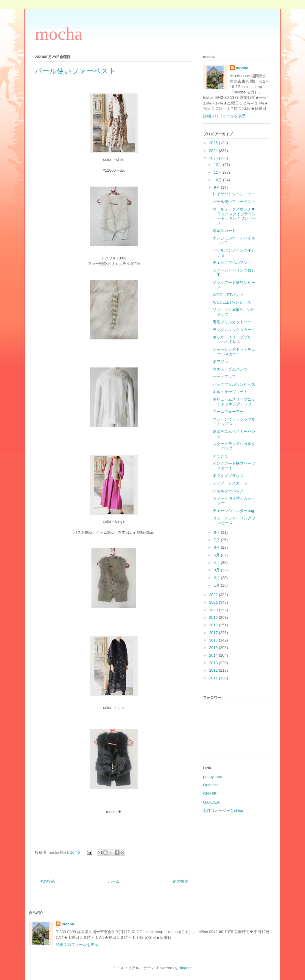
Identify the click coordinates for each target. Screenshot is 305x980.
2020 (214, 610)
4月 (217, 563)
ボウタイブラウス (228, 476)
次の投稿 (47, 881)
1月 (217, 585)
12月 (218, 165)
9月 (217, 187)
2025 (214, 143)
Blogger (185, 968)
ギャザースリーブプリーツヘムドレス (234, 340)
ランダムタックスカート (234, 330)
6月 (217, 547)
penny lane (213, 777)
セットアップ (224, 377)
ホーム (114, 881)
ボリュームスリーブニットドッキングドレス (234, 402)
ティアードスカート (230, 483)
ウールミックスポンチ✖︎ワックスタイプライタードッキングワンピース (234, 216)
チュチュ (220, 456)
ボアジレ (220, 362)
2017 (214, 633)
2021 (214, 602)
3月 (217, 570)
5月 (217, 555)
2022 (214, 595)
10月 (218, 180)
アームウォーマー (228, 411)
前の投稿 (180, 881)
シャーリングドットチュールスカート (234, 352)
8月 (217, 532)
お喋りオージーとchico (223, 811)
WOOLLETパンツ (228, 295)
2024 (214, 151)
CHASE (210, 794)
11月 (218, 172)
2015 (214, 648)
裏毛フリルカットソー (232, 322)
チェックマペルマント (232, 263)
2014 (214, 655)
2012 (214, 670)
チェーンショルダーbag (233, 511)
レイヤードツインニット (234, 194)
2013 (214, 663)
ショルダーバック (228, 491)
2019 (214, 617)
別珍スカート (224, 231)
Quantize (211, 785)
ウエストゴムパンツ (230, 369)
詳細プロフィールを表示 (224, 116)
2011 (214, 678)
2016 (214, 640)
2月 (217, 578)
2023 (214, 158)
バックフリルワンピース (234, 384)
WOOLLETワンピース (232, 302)
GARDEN (211, 802)
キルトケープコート (230, 392)
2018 (214, 625)
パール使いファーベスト (234, 202)
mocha (59, 34)
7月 (217, 540)
